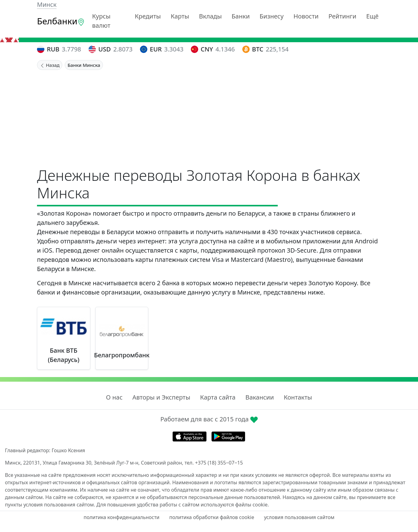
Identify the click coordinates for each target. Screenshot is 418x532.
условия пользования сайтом (299, 517)
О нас (114, 397)
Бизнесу (272, 16)
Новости (306, 16)
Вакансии (260, 397)
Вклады (211, 16)
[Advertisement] (209, 116)
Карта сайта (218, 397)
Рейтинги (342, 16)
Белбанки (61, 21)
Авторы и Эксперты (162, 397)
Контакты (298, 397)
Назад (50, 65)
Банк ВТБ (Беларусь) (64, 355)
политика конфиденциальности (121, 517)
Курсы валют (101, 21)
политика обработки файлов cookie (212, 517)
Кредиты (148, 16)
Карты (180, 16)
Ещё (372, 16)
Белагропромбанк (122, 355)
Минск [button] (47, 4)
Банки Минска (84, 65)
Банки (241, 16)
